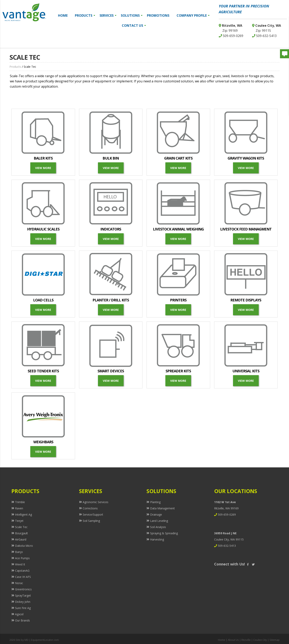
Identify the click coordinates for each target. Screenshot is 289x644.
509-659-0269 (231, 36)
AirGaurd (21, 539)
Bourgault (21, 533)
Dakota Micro (24, 546)
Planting (155, 502)
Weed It (20, 564)
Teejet (19, 521)
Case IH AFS (23, 577)
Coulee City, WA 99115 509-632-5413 (229, 539)
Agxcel (19, 614)
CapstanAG (22, 571)
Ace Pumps (22, 558)
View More (43, 168)
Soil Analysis (158, 527)
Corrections (90, 508)
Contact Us (134, 26)
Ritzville (246, 640)
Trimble (20, 502)
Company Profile (193, 15)
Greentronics (23, 589)
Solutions (132, 15)
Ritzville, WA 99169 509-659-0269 (226, 508)
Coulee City (260, 640)
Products (85, 15)
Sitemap (275, 640)
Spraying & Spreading (164, 533)
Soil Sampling (91, 521)
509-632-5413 (264, 36)
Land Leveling (159, 521)
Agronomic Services (96, 502)
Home (63, 15)
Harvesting (157, 539)
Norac (19, 583)
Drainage (156, 514)
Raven (19, 508)
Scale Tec (21, 527)
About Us (233, 640)
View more (246, 239)
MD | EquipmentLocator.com (42, 640)
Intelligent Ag (23, 514)
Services (108, 15)
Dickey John (23, 602)
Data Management (162, 508)
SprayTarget (23, 595)
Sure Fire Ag (23, 608)
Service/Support (93, 514)
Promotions (158, 15)
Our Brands (22, 620)
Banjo (19, 552)
